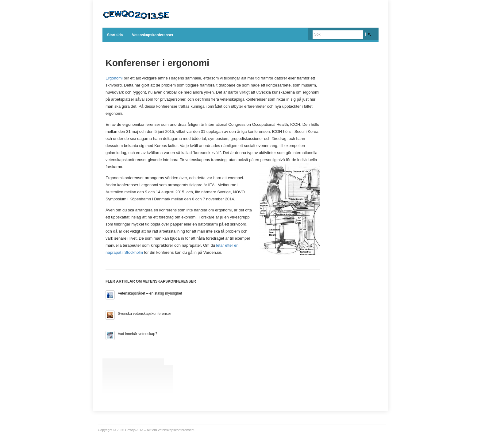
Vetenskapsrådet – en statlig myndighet (150, 293)
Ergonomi (114, 78)
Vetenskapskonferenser (153, 35)
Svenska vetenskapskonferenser (144, 314)
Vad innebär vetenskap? (138, 334)
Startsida (115, 35)
